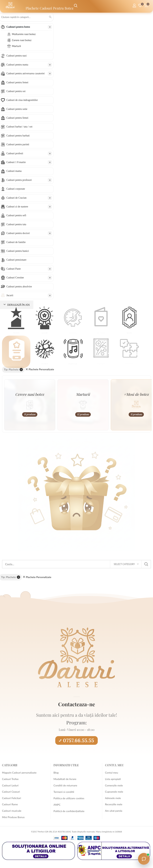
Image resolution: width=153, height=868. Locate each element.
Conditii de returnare (65, 785)
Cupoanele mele (114, 792)
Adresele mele (113, 798)
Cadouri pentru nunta (17, 65)
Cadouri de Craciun (16, 198)
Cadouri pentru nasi (16, 56)
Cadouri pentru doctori (18, 233)
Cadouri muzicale (12, 811)
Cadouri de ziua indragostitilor (22, 100)
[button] (16, 321)
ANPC (57, 804)
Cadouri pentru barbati (18, 136)
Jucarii (10, 295)
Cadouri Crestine (15, 278)
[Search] (76, 564)
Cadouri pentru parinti (18, 144)
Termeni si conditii (64, 792)
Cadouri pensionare (16, 260)
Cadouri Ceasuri (11, 792)
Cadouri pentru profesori (19, 180)
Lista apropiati (113, 779)
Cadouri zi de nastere (17, 207)
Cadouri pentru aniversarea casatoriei (26, 73)
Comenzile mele (114, 785)
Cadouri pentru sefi (16, 215)
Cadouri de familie (16, 242)
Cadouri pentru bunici (18, 251)
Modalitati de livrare (65, 779)
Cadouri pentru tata (16, 224)
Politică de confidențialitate (69, 811)
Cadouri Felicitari (12, 798)
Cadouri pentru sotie (17, 109)
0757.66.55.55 (76, 740)
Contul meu (112, 773)
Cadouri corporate (16, 189)
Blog (56, 773)
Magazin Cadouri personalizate (19, 773)
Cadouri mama (14, 171)
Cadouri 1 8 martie (16, 162)
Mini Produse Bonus (13, 817)
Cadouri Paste (14, 269)
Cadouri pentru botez (18, 27)
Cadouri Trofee (10, 779)
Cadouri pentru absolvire (19, 287)
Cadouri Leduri (10, 785)
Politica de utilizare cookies (69, 798)
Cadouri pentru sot (16, 91)
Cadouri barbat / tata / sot (19, 127)
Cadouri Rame (10, 804)
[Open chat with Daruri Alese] (144, 859)
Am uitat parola (114, 811)
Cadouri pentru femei (17, 82)
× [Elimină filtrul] (21, 369)
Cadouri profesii (15, 153)
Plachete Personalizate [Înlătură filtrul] (41, 369)
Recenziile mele (114, 804)
